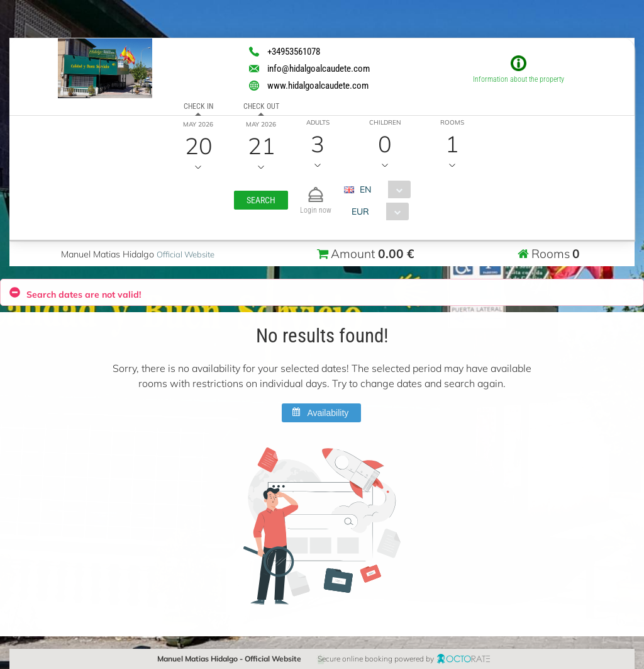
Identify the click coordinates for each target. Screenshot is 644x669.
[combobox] (382, 189)
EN (365, 189)
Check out (261, 106)
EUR (360, 211)
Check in (198, 106)
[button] (261, 200)
